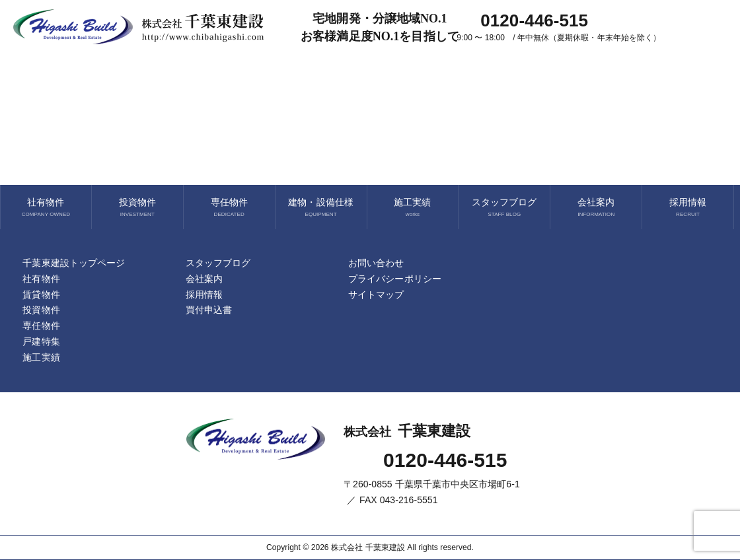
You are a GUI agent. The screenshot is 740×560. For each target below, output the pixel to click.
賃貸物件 (41, 295)
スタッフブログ (504, 202)
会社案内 (596, 202)
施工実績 (412, 202)
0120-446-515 (445, 460)
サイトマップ (376, 295)
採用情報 (688, 202)
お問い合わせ (376, 263)
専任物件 (229, 202)
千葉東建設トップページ (74, 263)
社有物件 (46, 202)
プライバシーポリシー (395, 279)
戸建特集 (41, 341)
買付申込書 (209, 310)
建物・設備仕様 (320, 202)
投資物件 (137, 202)
